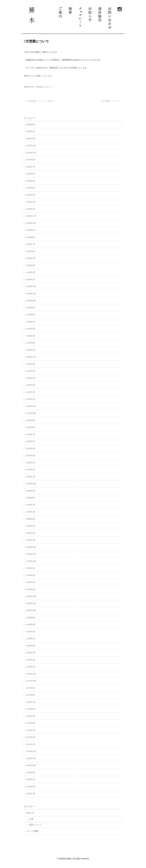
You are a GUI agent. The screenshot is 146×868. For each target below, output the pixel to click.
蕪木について (35, 825)
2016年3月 (31, 779)
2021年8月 (31, 427)
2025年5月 (31, 181)
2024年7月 (31, 244)
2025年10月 (31, 153)
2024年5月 (31, 258)
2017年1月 (31, 744)
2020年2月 (31, 533)
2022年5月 (31, 371)
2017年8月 (31, 695)
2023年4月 (31, 343)
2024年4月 (31, 265)
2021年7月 (31, 434)
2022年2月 (31, 392)
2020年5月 (31, 512)
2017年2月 (31, 737)
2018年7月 (31, 632)
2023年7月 (31, 322)
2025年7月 (31, 167)
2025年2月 (31, 202)
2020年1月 (31, 540)
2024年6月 (31, 251)
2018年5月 (31, 639)
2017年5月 (31, 716)
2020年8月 (31, 498)
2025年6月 (31, 174)
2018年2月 (31, 660)
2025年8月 (31, 160)
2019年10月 (31, 561)
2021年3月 (31, 463)
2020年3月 (31, 526)
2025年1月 (31, 209)
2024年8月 (31, 237)
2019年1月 (31, 589)
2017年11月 (31, 674)
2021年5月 (31, 449)
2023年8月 (31, 315)
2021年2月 (31, 470)
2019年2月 (31, 582)
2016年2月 (31, 787)
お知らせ (48, 87)
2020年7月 (31, 505)
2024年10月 (31, 223)
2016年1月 (31, 794)
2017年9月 (31, 688)
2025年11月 (31, 146)
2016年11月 (31, 758)
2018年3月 (31, 653)
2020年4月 (31, 519)
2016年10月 (31, 765)
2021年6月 (31, 441)
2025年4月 (31, 188)
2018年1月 (31, 667)
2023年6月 (31, 329)
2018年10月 (31, 610)
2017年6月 (31, 709)
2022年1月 (31, 399)
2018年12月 (31, 596)
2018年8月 (31, 625)
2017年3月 (31, 730)
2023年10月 (31, 301)
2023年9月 (31, 308)
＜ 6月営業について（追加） (39, 101)
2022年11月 (31, 357)
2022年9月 (31, 364)
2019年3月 (31, 575)
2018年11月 (31, 603)
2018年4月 (31, 646)
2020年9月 (31, 491)
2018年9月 (31, 618)
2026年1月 (31, 139)
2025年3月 (31, 195)
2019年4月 (31, 568)
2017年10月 (31, 681)
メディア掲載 (32, 831)
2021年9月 (31, 420)
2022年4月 (31, 378)
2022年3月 (31, 385)
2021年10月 (31, 413)
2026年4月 (31, 125)
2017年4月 (31, 723)
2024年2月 (31, 272)
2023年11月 (31, 294)
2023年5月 (31, 336)
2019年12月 (31, 547)
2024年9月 (31, 230)
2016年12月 (31, 751)
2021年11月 (31, 406)
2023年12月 (31, 286)
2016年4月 (31, 773)
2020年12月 (31, 484)
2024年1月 (31, 279)
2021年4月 (31, 455)
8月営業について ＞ (112, 101)
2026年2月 (31, 131)
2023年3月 (31, 350)
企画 (31, 819)
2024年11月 (31, 216)
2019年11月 (31, 554)
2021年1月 (31, 477)
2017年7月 (31, 702)
